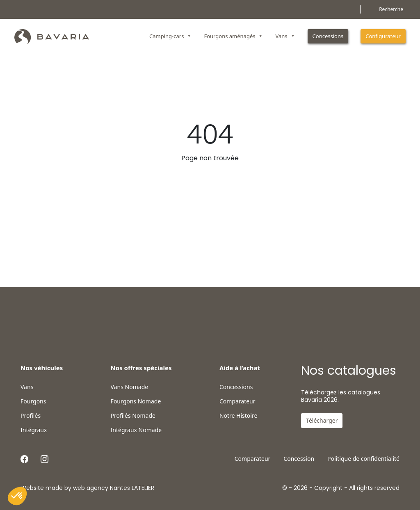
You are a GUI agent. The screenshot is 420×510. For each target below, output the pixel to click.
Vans (285, 36)
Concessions (328, 36)
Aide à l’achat (240, 368)
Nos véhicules (42, 368)
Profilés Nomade (133, 416)
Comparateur (237, 401)
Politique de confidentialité (363, 459)
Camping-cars (170, 36)
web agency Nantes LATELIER (114, 488)
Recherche (391, 9)
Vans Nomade (130, 387)
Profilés (31, 416)
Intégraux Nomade (136, 430)
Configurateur (383, 36)
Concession (299, 459)
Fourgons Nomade (136, 401)
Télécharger (322, 420)
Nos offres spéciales (141, 368)
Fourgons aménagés (233, 36)
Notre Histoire (238, 416)
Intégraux (34, 430)
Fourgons (33, 401)
